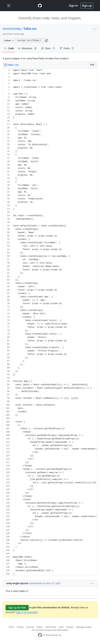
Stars (48, 48)
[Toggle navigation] (9, 6)
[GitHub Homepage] (40, 635)
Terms (11, 627)
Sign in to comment (27, 612)
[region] (50, 322)
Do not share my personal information (50, 630)
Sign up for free (17, 608)
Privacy (20, 627)
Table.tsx (30, 29)
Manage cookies (84, 627)
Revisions (28, 48)
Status (40, 627)
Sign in (73, 6)
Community (51, 627)
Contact (70, 627)
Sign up (87, 6)
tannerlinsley (12, 29)
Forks (67, 48)
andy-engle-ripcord (17, 583)
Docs (61, 627)
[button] (46, 41)
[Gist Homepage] (40, 6)
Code (9, 48)
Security (30, 627)
